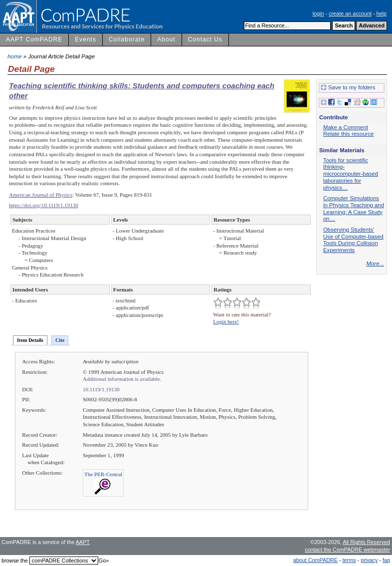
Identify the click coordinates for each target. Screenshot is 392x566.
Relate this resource (348, 134)
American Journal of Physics (41, 195)
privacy (369, 560)
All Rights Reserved (366, 542)
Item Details (30, 340)
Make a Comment (346, 127)
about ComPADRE (315, 560)
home (15, 56)
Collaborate (127, 39)
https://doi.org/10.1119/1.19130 (44, 205)
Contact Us (205, 39)
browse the (15, 561)
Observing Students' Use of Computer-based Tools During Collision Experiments (353, 240)
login (318, 13)
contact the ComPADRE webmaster (347, 550)
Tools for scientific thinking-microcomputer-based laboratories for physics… (351, 174)
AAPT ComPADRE (34, 39)
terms (349, 560)
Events (86, 39)
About (166, 39)
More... (375, 264)
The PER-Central (103, 474)
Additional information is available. (122, 379)
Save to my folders (348, 88)
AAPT (83, 542)
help (382, 13)
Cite (60, 340)
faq (386, 560)
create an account (350, 13)
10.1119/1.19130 (101, 389)
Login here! (226, 321)
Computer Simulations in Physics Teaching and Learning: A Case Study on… (354, 208)
